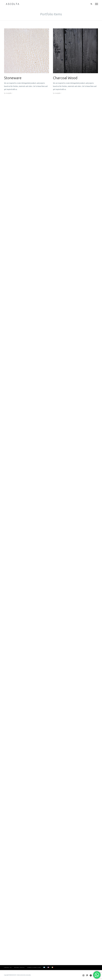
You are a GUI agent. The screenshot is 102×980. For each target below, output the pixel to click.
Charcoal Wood (65, 78)
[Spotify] (91, 975)
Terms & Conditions (34, 968)
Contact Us (8, 968)
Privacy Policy (19, 968)
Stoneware (13, 78)
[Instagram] (83, 975)
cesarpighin (9, 93)
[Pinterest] (87, 975)
